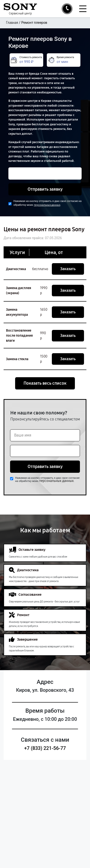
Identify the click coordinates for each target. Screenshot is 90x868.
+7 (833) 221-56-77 (45, 748)
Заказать (68, 269)
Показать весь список (45, 383)
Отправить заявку (45, 189)
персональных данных (47, 205)
